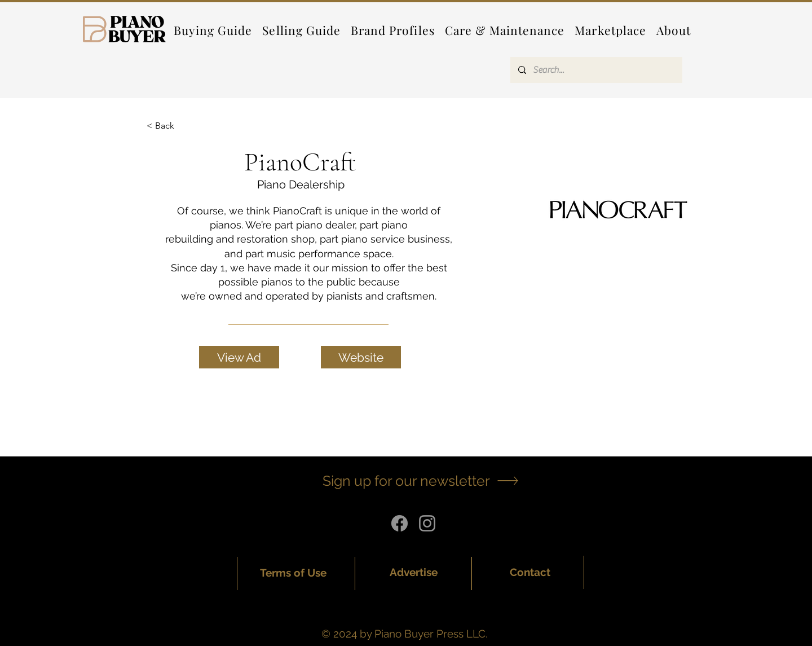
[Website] (361, 357)
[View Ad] (239, 357)
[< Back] (169, 126)
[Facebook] (400, 523)
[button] (393, 30)
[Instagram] (427, 523)
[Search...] (596, 70)
